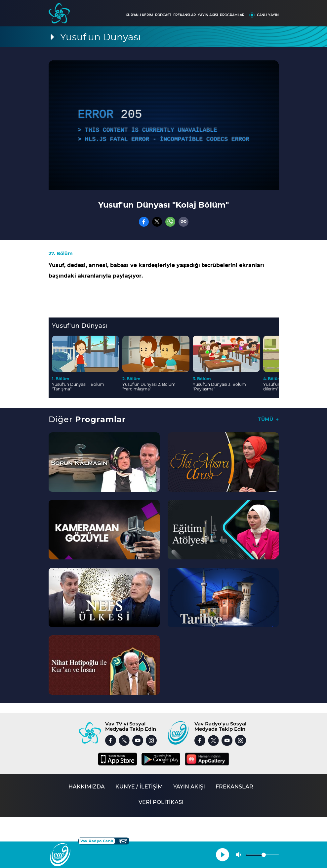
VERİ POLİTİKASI (161, 802)
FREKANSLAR (184, 15)
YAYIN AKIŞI (208, 15)
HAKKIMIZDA (87, 787)
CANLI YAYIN (268, 15)
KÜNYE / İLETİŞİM (139, 787)
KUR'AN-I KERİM (139, 15)
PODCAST (163, 15)
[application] (164, 125)
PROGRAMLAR (232, 15)
